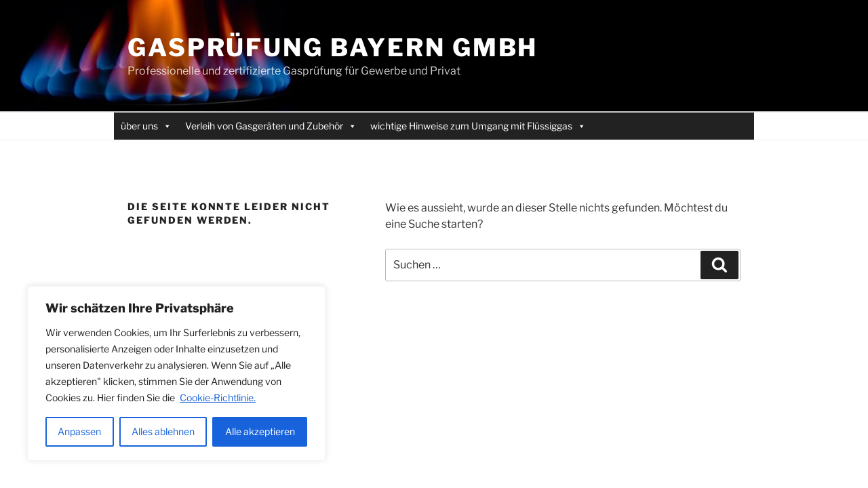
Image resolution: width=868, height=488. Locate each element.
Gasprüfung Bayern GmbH (333, 47)
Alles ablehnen (163, 431)
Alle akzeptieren (260, 431)
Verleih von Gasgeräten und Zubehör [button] (271, 126)
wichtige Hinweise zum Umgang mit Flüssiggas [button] (478, 126)
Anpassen (79, 431)
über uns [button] (146, 126)
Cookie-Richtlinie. (218, 398)
